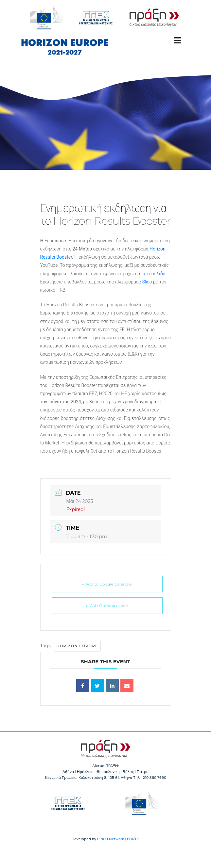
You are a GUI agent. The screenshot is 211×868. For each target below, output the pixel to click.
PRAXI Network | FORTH (118, 839)
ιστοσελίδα (154, 274)
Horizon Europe (77, 646)
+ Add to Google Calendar (107, 584)
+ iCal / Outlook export (107, 606)
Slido (147, 282)
